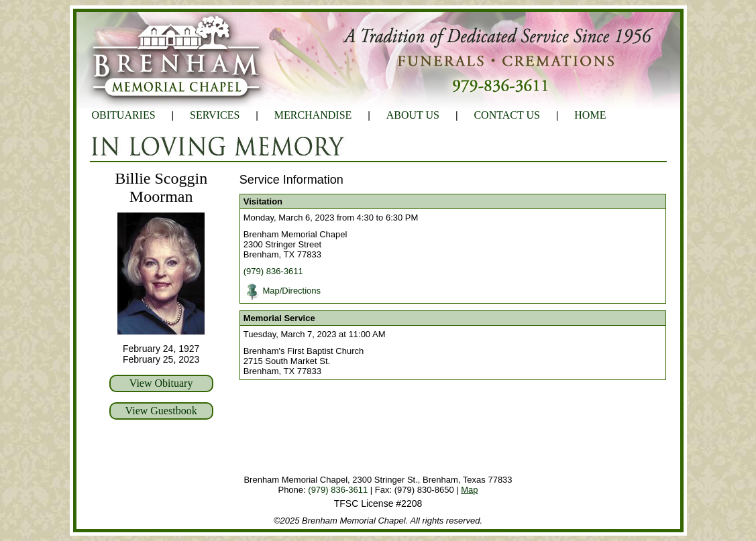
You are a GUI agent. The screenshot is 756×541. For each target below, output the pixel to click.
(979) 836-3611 (273, 271)
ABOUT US (413, 115)
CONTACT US (506, 115)
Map (469, 490)
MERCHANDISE (313, 115)
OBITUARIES (124, 115)
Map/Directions (291, 291)
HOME (590, 115)
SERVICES (215, 115)
